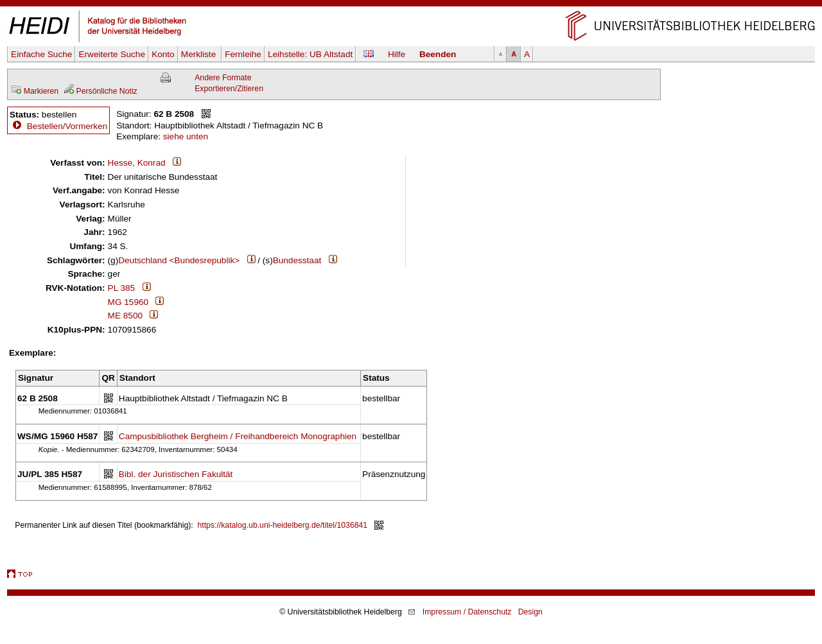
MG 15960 (128, 302)
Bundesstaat (297, 260)
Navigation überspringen (411, 5)
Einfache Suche (41, 54)
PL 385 (122, 288)
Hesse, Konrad (137, 163)
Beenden (438, 54)
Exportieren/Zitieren (229, 89)
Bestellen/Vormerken (67, 126)
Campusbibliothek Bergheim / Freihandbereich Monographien (238, 436)
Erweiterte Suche (112, 54)
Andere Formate (223, 78)
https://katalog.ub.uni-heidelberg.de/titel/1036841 (283, 525)
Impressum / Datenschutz (467, 612)
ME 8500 (125, 316)
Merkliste (200, 54)
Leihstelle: (310, 54)
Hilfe (397, 54)
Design (530, 612)
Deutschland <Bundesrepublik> (179, 260)
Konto (163, 54)
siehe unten (186, 136)
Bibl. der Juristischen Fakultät (176, 474)
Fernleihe (243, 54)
